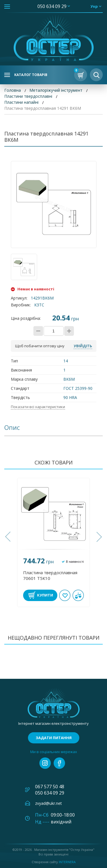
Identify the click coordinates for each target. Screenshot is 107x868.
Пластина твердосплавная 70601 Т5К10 (50, 575)
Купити (45, 595)
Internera (67, 862)
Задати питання (54, 738)
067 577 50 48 (50, 787)
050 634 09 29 (52, 6)
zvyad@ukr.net (49, 803)
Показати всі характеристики (38, 407)
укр (94, 6)
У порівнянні (78, 595)
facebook (59, 763)
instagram (45, 763)
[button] (9, 537)
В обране (65, 595)
